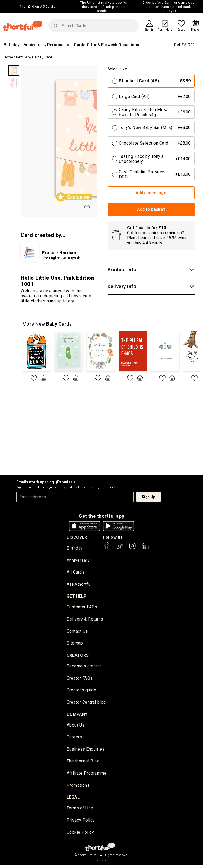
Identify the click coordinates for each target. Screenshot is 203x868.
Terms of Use (80, 811)
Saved (182, 30)
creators (78, 656)
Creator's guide (82, 692)
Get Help (77, 597)
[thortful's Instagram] (132, 548)
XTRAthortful (79, 585)
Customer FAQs (82, 608)
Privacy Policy (81, 823)
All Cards (76, 573)
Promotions (78, 788)
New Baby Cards (29, 57)
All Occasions (126, 45)
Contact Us (77, 632)
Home (8, 57)
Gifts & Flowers (102, 45)
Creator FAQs (80, 680)
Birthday (12, 45)
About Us (76, 727)
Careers (74, 739)
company (77, 716)
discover (77, 537)
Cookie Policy (80, 835)
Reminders (165, 30)
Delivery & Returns (85, 620)
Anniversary (35, 45)
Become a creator (84, 667)
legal (73, 800)
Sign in (149, 30)
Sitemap (75, 644)
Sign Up (149, 497)
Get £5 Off (184, 45)
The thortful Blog (83, 764)
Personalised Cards (66, 45)
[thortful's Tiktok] (120, 548)
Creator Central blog (86, 704)
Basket (196, 30)
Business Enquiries (86, 752)
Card (48, 57)
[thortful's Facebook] (107, 548)
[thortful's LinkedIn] (145, 548)
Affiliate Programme (87, 776)
